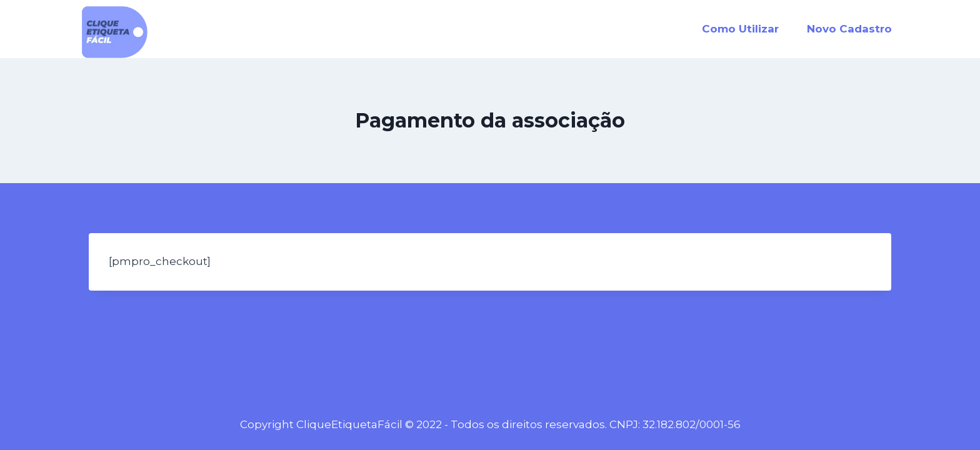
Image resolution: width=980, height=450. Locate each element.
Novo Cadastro (849, 29)
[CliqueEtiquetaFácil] (115, 32)
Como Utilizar (740, 29)
